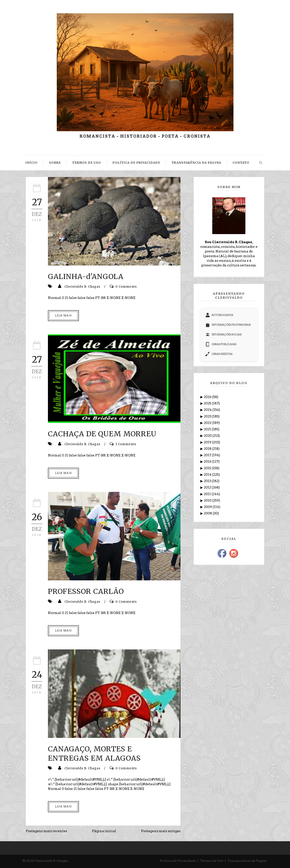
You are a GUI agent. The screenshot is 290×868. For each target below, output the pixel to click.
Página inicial (104, 831)
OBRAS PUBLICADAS (221, 344)
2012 (208, 487)
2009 (208, 507)
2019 (208, 442)
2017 (208, 455)
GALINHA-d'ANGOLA (86, 277)
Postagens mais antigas (161, 831)
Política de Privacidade (178, 861)
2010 (208, 500)
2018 (208, 449)
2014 (208, 475)
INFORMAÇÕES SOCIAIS (224, 335)
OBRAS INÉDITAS (219, 354)
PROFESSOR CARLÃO (86, 591)
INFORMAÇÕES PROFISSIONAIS (228, 325)
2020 (208, 436)
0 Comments (126, 287)
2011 (208, 494)
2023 (208, 416)
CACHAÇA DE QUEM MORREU (102, 434)
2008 (208, 513)
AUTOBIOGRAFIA (219, 315)
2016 (208, 462)
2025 (208, 403)
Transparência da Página (247, 861)
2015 (208, 468)
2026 (208, 397)
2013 (208, 481)
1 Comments (126, 444)
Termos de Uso (212, 861)
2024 (208, 410)
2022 (208, 423)
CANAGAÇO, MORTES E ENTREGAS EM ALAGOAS (94, 754)
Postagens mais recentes (46, 831)
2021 (208, 429)
